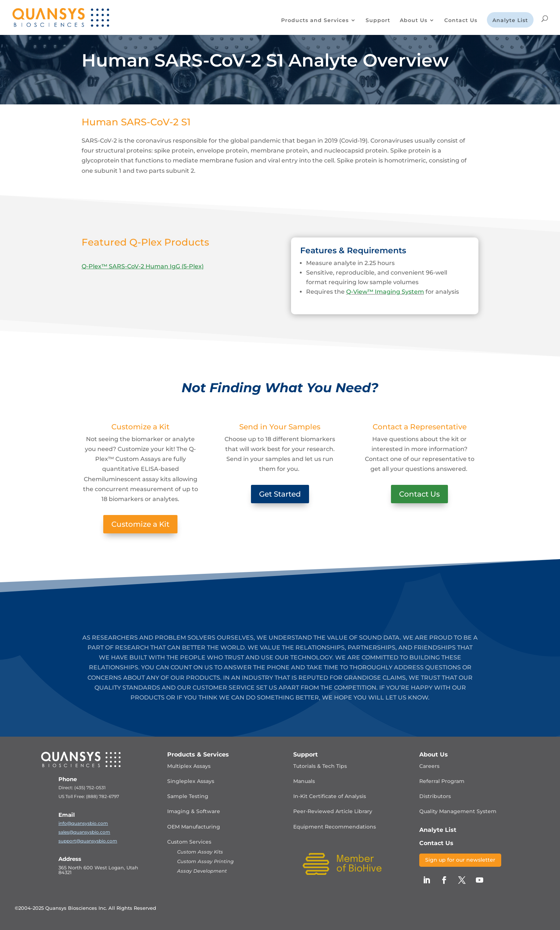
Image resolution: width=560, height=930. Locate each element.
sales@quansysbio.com (84, 832)
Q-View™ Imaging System (385, 292)
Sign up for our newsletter (460, 860)
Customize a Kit (140, 524)
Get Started (280, 494)
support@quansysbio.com (88, 841)
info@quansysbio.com (83, 823)
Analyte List (510, 21)
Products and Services (315, 21)
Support (378, 21)
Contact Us (461, 21)
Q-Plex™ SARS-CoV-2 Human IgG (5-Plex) (143, 266)
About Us (414, 21)
